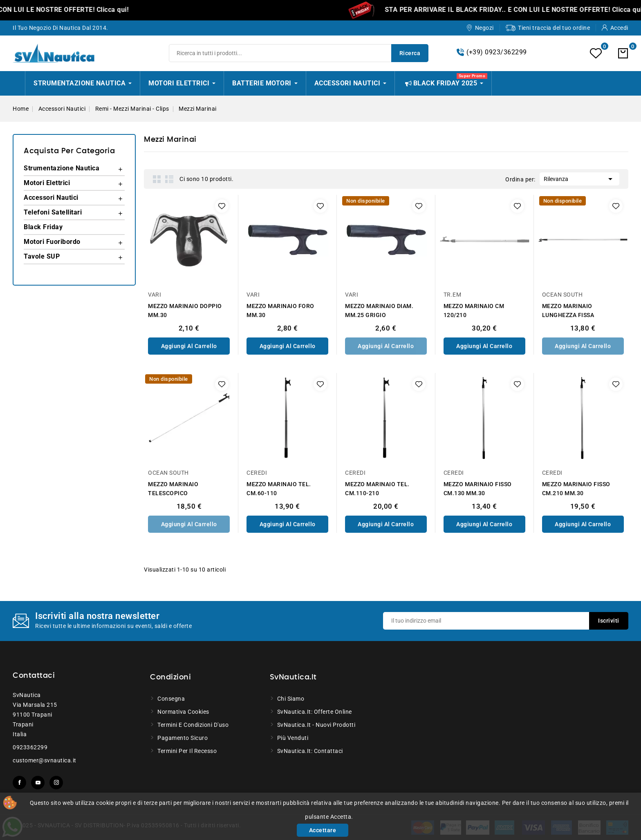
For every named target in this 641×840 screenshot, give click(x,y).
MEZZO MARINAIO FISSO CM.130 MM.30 (478, 489)
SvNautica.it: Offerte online (315, 712)
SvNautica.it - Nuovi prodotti (316, 725)
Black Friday (43, 227)
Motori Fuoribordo (52, 242)
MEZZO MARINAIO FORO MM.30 (280, 311)
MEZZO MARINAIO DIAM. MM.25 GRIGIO (379, 311)
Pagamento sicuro (183, 738)
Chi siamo (291, 699)
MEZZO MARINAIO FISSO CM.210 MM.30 (576, 489)
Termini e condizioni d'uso (193, 725)
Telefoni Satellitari (53, 212)
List (169, 179)
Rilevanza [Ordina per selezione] (579, 178)
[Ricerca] (299, 53)
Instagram (56, 783)
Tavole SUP (42, 256)
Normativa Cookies (183, 712)
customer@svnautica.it (45, 760)
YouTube (38, 783)
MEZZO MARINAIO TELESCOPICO (173, 489)
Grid (157, 179)
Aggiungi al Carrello (189, 346)
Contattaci (34, 676)
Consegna (171, 699)
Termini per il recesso (187, 751)
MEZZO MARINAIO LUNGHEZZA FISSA (568, 311)
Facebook (19, 783)
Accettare (323, 830)
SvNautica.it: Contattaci (310, 751)
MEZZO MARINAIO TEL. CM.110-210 (377, 489)
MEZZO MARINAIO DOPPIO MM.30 (185, 311)
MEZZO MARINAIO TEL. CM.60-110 (279, 489)
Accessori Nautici (51, 198)
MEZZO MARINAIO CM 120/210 (474, 311)
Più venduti (293, 738)
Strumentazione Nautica (62, 168)
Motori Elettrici (47, 183)
